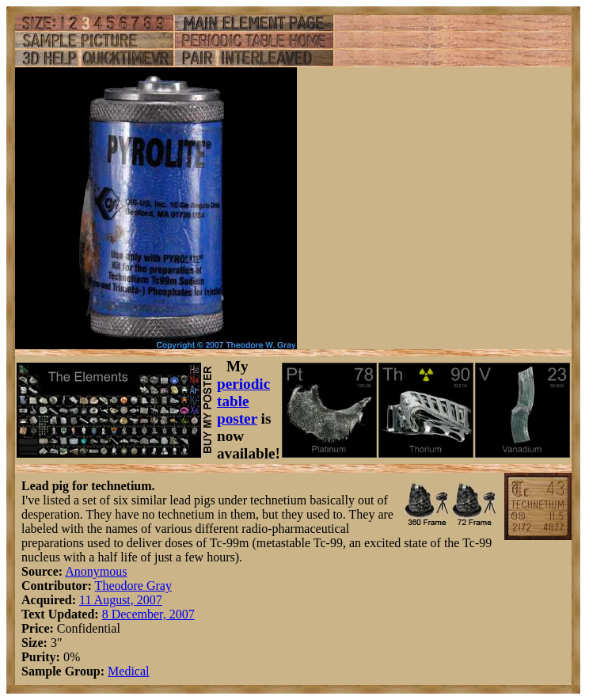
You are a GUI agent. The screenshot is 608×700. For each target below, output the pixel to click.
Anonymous (96, 571)
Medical (128, 671)
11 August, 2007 (121, 600)
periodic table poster (243, 401)
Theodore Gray (133, 586)
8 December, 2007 (148, 614)
